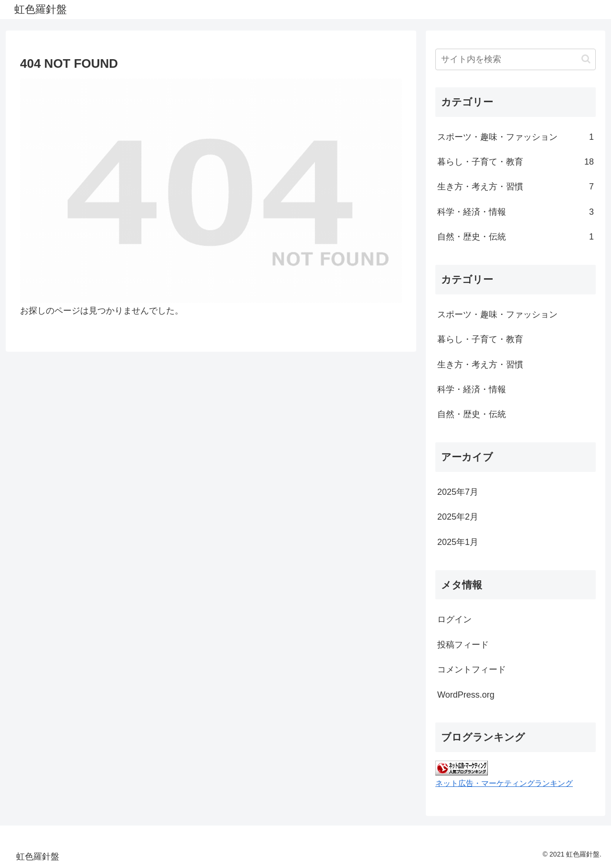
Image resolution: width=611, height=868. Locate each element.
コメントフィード (472, 669)
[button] (586, 59)
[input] (516, 59)
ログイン (454, 619)
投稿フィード (463, 645)
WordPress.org (466, 695)
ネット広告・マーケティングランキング (504, 783)
